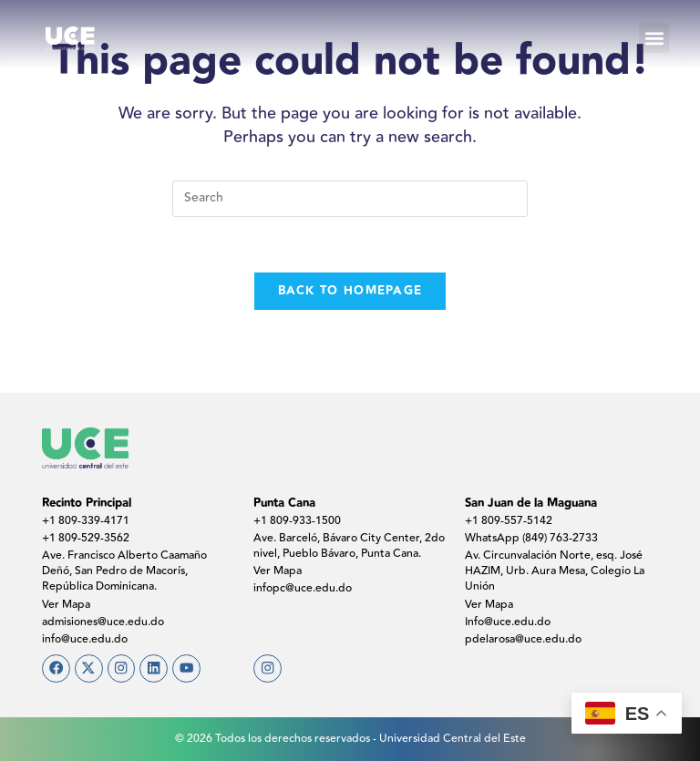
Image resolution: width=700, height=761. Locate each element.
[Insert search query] (350, 199)
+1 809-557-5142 (509, 521)
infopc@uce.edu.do (303, 588)
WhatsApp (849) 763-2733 (531, 538)
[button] (654, 38)
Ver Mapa (66, 605)
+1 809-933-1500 (297, 521)
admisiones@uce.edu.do (103, 622)
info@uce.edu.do (85, 639)
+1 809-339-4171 (86, 521)
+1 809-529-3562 (86, 538)
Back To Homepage (350, 291)
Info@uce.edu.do (508, 622)
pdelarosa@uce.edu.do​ (523, 639)
